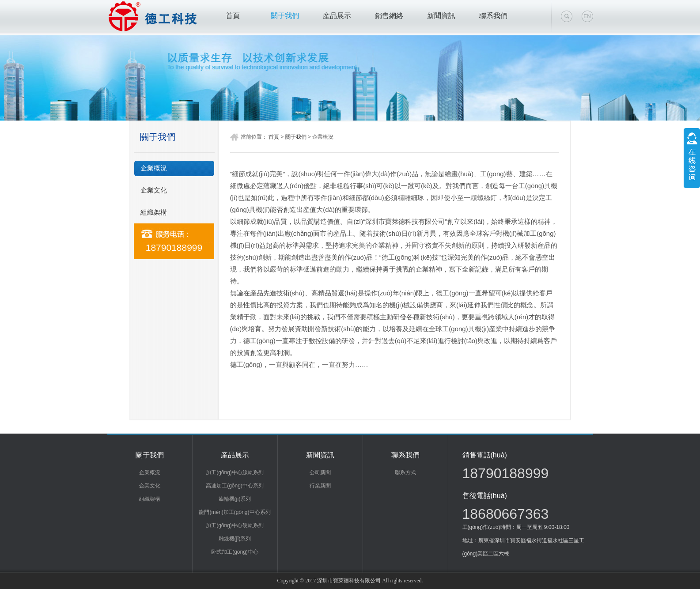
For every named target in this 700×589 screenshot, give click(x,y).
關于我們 (285, 16)
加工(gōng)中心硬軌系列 (235, 525)
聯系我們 (493, 16)
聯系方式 (405, 472)
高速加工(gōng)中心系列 (235, 486)
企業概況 (154, 168)
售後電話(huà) (485, 496)
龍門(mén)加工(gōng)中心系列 (235, 512)
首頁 (233, 16)
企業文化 (154, 190)
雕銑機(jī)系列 (235, 539)
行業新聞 (320, 486)
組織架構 (154, 212)
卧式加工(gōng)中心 (235, 552)
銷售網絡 (389, 16)
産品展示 (337, 16)
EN (587, 16)
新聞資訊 (441, 16)
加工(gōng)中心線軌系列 (235, 472)
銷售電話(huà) (485, 455)
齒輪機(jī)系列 (235, 499)
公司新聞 (320, 472)
